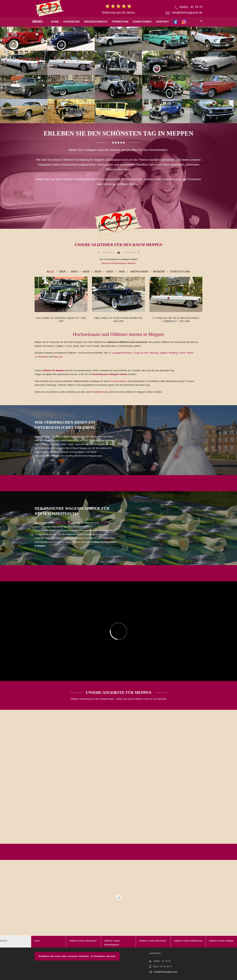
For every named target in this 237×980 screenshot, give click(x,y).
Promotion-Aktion (118, 381)
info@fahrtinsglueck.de (187, 13)
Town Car (58, 357)
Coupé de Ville (141, 353)
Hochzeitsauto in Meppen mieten (110, 374)
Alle (50, 272)
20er (62, 272)
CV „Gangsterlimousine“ (120, 353)
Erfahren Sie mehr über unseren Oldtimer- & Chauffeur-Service (77, 956)
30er (74, 272)
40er (86, 272)
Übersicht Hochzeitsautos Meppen (118, 263)
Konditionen (142, 22)
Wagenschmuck (96, 22)
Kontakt (162, 22)
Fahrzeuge (72, 22)
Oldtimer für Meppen (54, 370)
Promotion (120, 22)
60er (110, 272)
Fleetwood (43, 357)
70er (122, 272)
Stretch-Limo (180, 272)
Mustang (173, 353)
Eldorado (154, 353)
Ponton (182, 353)
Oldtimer (104, 523)
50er (98, 272)
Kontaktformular (100, 392)
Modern (159, 272)
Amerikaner (139, 272)
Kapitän (164, 353)
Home (55, 22)
